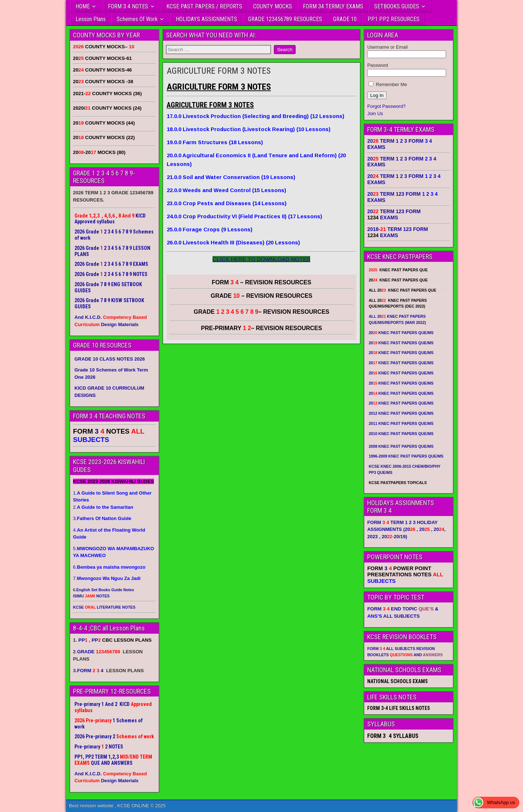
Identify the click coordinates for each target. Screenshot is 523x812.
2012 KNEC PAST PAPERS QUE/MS (401, 413)
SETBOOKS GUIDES (397, 6)
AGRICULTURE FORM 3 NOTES (219, 71)
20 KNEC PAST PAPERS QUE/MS (401, 333)
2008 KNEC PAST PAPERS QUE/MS (401, 446)
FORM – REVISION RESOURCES (261, 282)
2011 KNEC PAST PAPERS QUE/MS (401, 423)
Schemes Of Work (137, 19)
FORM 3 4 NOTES (128, 6)
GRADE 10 (345, 19)
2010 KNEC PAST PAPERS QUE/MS (401, 434)
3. (102, 518)
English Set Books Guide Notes (105, 590)
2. (103, 507)
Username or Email (387, 47)
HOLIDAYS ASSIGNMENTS (206, 19)
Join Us (375, 113)
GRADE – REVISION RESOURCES (261, 312)
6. (109, 567)
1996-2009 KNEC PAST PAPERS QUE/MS (406, 456)
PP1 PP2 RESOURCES (394, 19)
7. (107, 578)
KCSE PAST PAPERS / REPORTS (204, 6)
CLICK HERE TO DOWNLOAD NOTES (261, 259)
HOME (83, 6)
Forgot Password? (386, 106)
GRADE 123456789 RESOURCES (285, 19)
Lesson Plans (91, 19)
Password (378, 65)
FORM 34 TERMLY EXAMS (333, 6)
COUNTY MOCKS (273, 6)
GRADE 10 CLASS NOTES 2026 (110, 359)
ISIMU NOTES (91, 596)
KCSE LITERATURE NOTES (104, 607)
